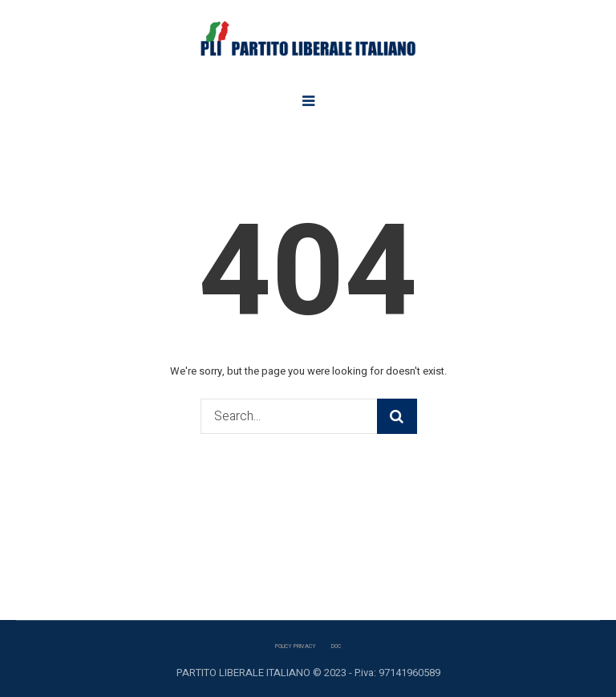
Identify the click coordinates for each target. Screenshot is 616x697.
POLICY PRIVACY (296, 646)
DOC (336, 646)
